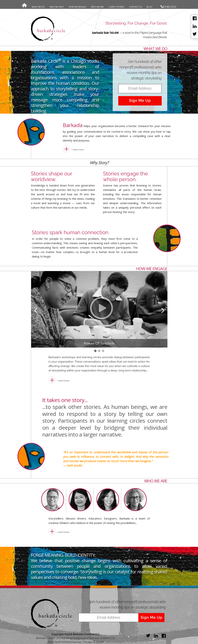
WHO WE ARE (97, 7)
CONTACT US (135, 7)
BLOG (149, 7)
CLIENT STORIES (116, 7)
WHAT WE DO (38, 7)
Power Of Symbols (99, 343)
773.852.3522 (168, 7)
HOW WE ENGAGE (77, 7)
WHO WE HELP (57, 7)
